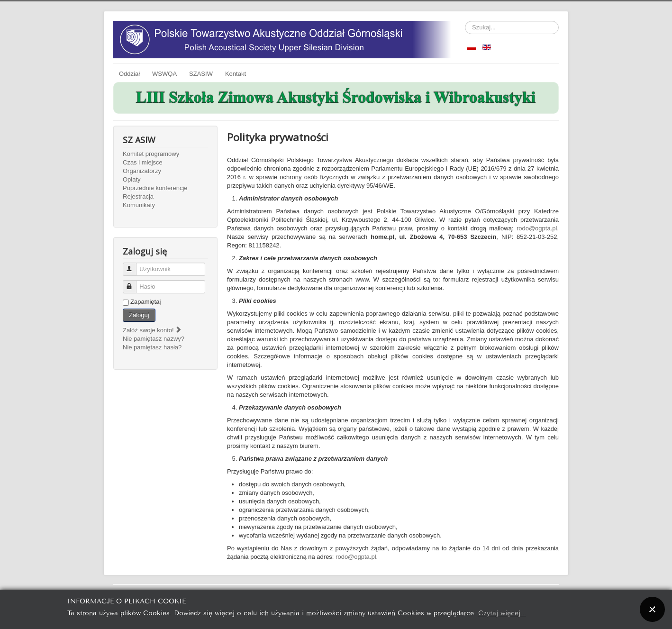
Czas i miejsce (143, 162)
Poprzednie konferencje (155, 188)
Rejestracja (138, 196)
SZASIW (201, 74)
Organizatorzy (142, 171)
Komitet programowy (151, 154)
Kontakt (236, 74)
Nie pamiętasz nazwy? (154, 339)
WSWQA (164, 74)
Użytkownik (134, 265)
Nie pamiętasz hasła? (152, 347)
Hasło (134, 283)
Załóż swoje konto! (152, 330)
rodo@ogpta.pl (537, 228)
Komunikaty (139, 205)
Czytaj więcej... (502, 612)
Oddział (129, 74)
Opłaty (132, 179)
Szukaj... (465, 21)
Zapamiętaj (145, 302)
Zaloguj (139, 315)
